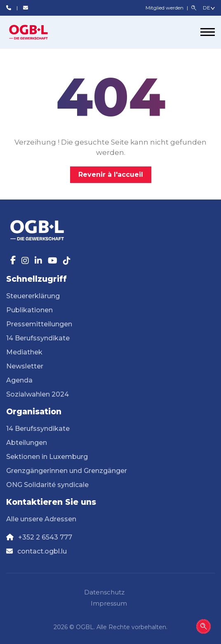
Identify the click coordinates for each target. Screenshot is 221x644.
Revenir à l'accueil (111, 175)
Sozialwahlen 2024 (38, 394)
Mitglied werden (165, 8)
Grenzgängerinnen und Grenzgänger (67, 471)
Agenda (19, 380)
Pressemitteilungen (39, 324)
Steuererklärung (33, 296)
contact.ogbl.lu (42, 551)
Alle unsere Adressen (41, 519)
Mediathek (24, 352)
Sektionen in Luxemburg (47, 457)
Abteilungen (27, 443)
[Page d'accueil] (37, 32)
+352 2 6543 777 (45, 537)
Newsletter (25, 366)
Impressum (109, 603)
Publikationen (29, 310)
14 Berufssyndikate (38, 338)
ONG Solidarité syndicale (47, 485)
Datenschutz (104, 592)
